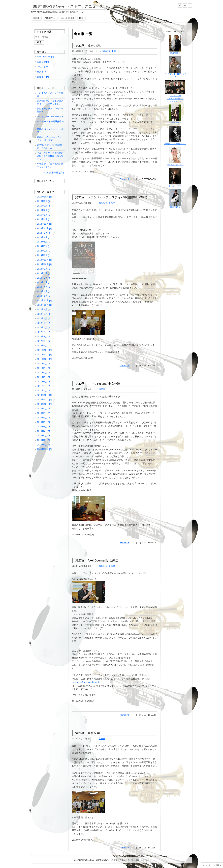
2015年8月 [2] (44, 206)
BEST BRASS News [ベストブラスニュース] (69, 6)
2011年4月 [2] (44, 382)
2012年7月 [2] (44, 318)
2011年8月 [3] (44, 368)
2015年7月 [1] (44, 210)
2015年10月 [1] (44, 197)
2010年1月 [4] (44, 445)
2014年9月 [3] (44, 233)
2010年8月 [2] (44, 413)
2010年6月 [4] (44, 422)
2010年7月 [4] (44, 418)
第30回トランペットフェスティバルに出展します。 (50, 102)
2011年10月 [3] (44, 359)
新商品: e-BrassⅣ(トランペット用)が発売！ (49, 139)
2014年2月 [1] (44, 251)
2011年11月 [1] (44, 355)
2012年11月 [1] (44, 305)
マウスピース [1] (45, 67)
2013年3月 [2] (44, 291)
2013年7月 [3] (44, 278)
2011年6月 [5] (44, 377)
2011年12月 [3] (44, 350)
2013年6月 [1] (44, 282)
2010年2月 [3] (44, 440)
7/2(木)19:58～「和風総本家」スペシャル (50, 146)
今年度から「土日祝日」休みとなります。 (50, 165)
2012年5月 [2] (44, 327)
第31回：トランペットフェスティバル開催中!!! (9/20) (111, 197)
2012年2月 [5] (44, 341)
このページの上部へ (213, 865)
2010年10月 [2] (44, 404)
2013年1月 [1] (44, 296)
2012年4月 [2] (44, 332)
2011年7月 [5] (44, 373)
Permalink (124, 179)
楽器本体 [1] (43, 77)
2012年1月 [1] (44, 346)
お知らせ (104, 51)
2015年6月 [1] (44, 215)
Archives (50, 18)
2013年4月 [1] (44, 287)
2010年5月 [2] (44, 427)
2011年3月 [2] (44, 386)
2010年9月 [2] (44, 409)
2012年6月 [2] (44, 323)
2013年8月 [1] (44, 273)
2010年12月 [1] (44, 395)
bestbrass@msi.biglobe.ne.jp (86, 682)
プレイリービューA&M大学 (50, 116)
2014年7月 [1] (44, 237)
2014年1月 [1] (44, 255)
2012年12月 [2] (44, 300)
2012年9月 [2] (44, 309)
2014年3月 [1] (44, 246)
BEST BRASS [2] (45, 57)
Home (37, 18)
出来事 (113, 51)
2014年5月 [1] (44, 242)
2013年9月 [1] (44, 269)
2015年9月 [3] (44, 201)
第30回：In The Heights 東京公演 (98, 384)
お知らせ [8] (43, 62)
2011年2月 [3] (44, 391)
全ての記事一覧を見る (54, 172)
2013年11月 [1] (44, 260)
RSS (81, 18)
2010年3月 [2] (44, 436)
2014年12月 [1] (44, 224)
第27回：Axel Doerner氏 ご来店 (97, 560)
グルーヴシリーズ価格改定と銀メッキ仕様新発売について (50, 156)
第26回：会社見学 (87, 733)
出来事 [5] (42, 72)
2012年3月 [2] (44, 337)
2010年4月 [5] (44, 431)
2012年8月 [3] (44, 314)
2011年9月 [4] (44, 364)
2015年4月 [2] (44, 219)
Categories (67, 18)
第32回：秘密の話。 (89, 46)
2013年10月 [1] (44, 264)
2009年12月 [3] (44, 449)
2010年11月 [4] (44, 400)
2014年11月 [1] (44, 228)
